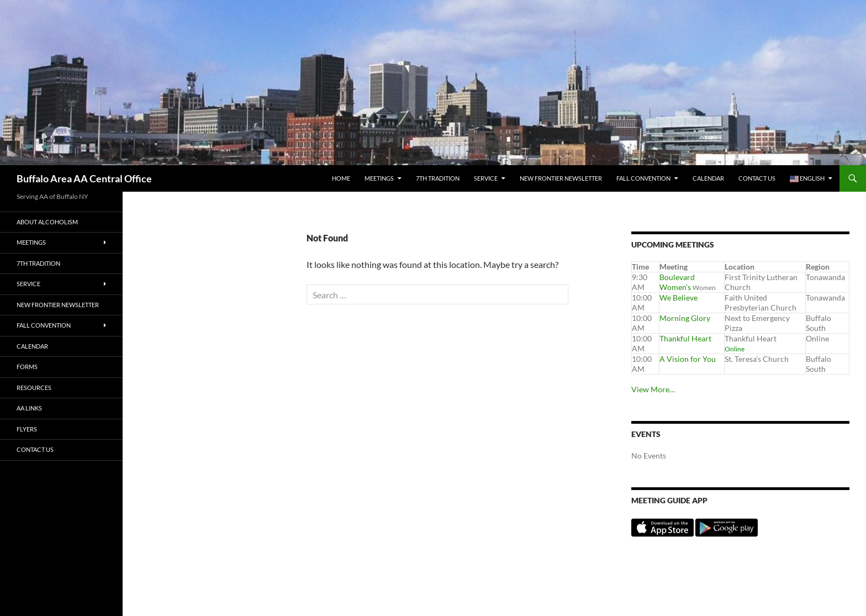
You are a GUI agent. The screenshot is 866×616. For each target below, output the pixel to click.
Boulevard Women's (677, 282)
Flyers (27, 429)
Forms (27, 367)
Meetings (379, 178)
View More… (653, 389)
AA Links (29, 408)
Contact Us (757, 178)
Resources (34, 388)
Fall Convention (643, 178)
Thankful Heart (685, 338)
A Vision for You (688, 359)
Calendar (708, 178)
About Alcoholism (47, 222)
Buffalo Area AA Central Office (84, 178)
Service (486, 178)
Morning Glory (685, 318)
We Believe (678, 298)
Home (341, 178)
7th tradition (438, 178)
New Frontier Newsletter (561, 178)
